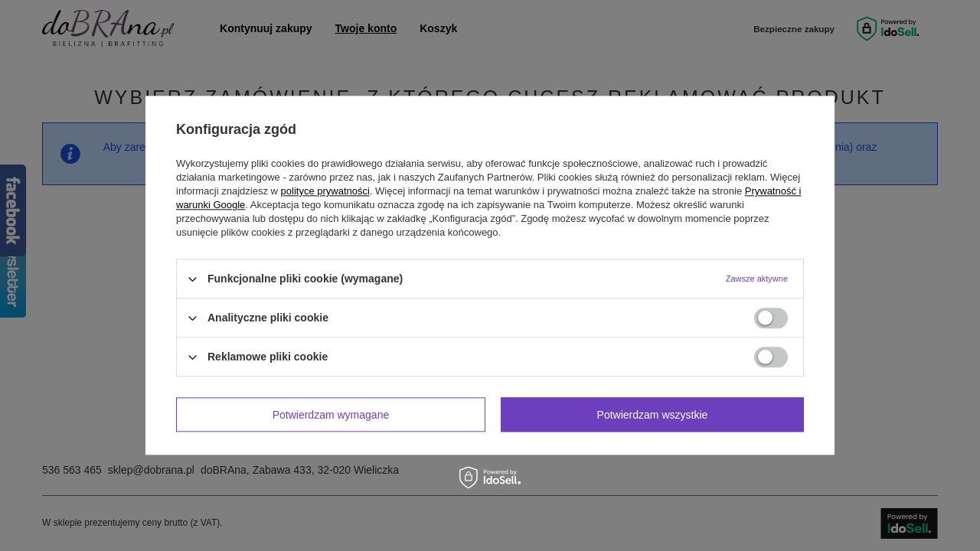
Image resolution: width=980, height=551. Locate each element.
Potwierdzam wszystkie (653, 415)
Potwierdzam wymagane (331, 415)
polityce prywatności (325, 191)
